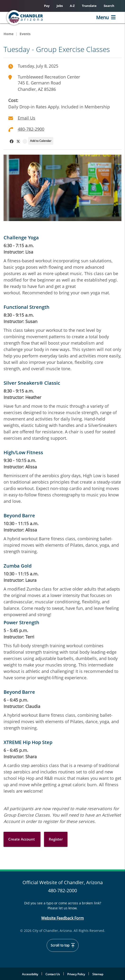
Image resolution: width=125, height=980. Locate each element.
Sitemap (98, 974)
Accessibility (30, 974)
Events (25, 34)
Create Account (22, 839)
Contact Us (53, 974)
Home (9, 34)
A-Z (72, 6)
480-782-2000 (62, 890)
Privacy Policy (76, 974)
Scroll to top (63, 945)
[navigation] (12, 141)
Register (56, 839)
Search (109, 6)
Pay (47, 6)
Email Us (27, 118)
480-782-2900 (31, 129)
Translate (89, 6)
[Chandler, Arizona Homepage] (32, 18)
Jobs (60, 6)
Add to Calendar (41, 141)
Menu (102, 17)
